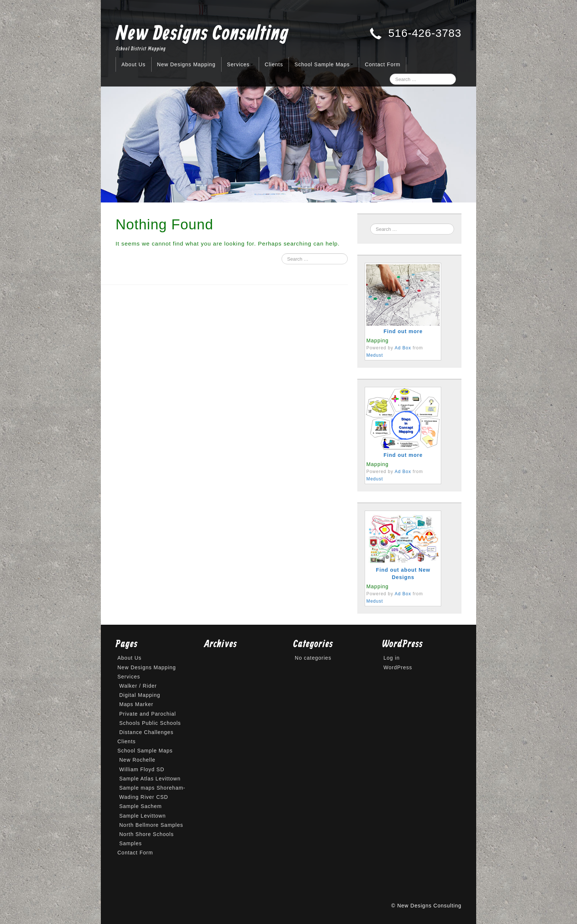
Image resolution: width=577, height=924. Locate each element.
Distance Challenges (146, 732)
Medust (374, 355)
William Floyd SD (142, 769)
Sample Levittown (143, 816)
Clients (274, 64)
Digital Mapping (140, 695)
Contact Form (383, 64)
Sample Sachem (141, 806)
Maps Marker (136, 704)
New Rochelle (137, 760)
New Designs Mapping (186, 64)
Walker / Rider (138, 686)
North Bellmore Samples (151, 825)
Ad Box (403, 348)
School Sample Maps (324, 64)
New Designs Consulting (202, 34)
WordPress (398, 667)
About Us (134, 64)
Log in (392, 658)
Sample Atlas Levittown (150, 779)
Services (240, 64)
